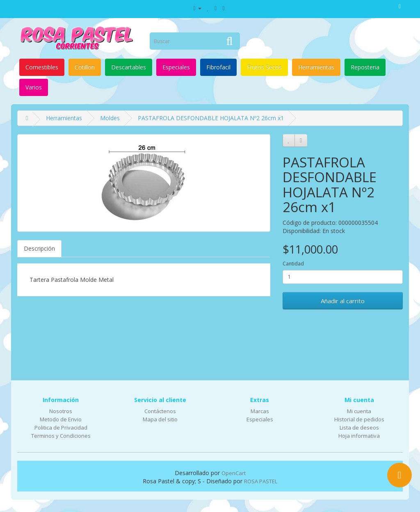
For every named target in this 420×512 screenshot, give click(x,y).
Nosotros (61, 411)
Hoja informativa (359, 436)
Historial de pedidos (359, 419)
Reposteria (365, 67)
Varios (34, 87)
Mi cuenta (359, 411)
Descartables (129, 67)
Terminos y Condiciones (61, 436)
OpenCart (234, 473)
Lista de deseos (359, 427)
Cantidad (293, 264)
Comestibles (42, 67)
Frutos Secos (264, 67)
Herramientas (316, 67)
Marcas (260, 411)
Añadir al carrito (343, 301)
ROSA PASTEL (261, 481)
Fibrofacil (218, 67)
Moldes (110, 118)
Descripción (39, 248)
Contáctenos (160, 411)
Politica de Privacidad (61, 427)
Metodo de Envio (61, 419)
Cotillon (85, 67)
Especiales (176, 67)
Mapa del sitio (160, 419)
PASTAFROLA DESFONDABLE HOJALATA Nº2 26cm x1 (211, 118)
